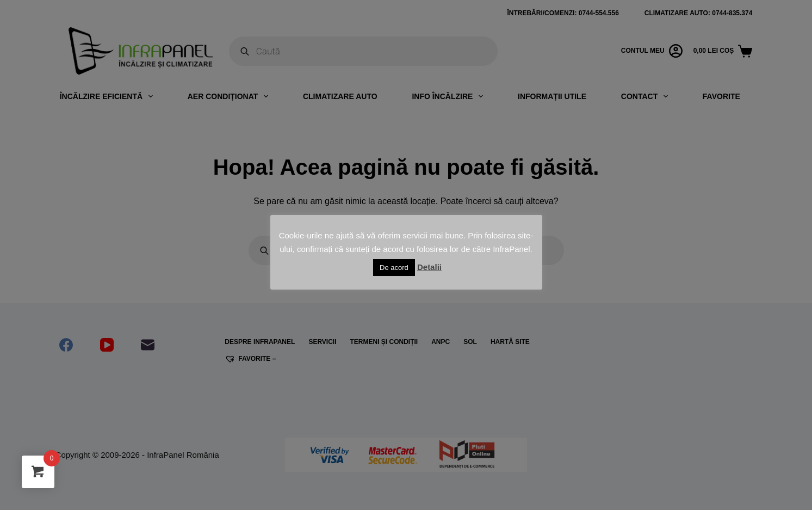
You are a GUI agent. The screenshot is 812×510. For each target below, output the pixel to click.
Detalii (429, 267)
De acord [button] (394, 268)
